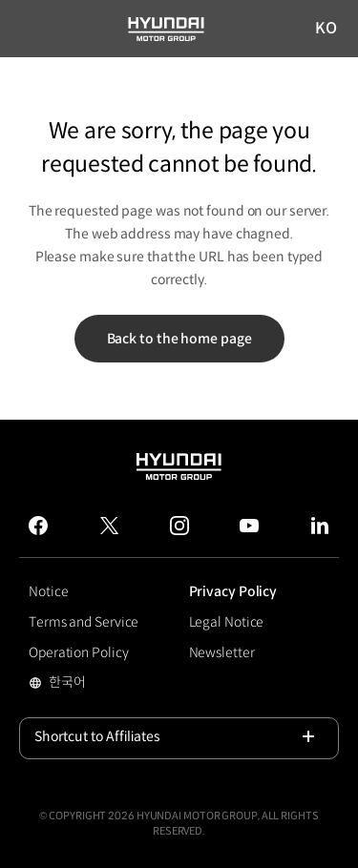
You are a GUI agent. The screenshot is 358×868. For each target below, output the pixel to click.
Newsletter (222, 652)
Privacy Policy (233, 591)
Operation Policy (78, 652)
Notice (48, 591)
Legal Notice (227, 622)
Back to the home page (179, 339)
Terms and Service (84, 622)
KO (326, 29)
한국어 (97, 684)
